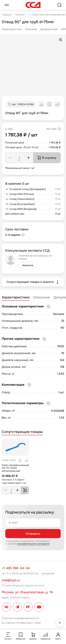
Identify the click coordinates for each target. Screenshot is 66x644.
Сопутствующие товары (22, 432)
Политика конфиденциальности (20, 618)
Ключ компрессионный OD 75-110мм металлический (15, 468)
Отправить (33, 534)
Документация (49, 29)
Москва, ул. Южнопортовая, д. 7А (27, 592)
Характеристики (12, 29)
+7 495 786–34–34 (16, 568)
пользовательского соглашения (33, 544)
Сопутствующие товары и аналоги (33, 282)
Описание (31, 29)
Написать (28, 265)
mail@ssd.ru (11, 580)
